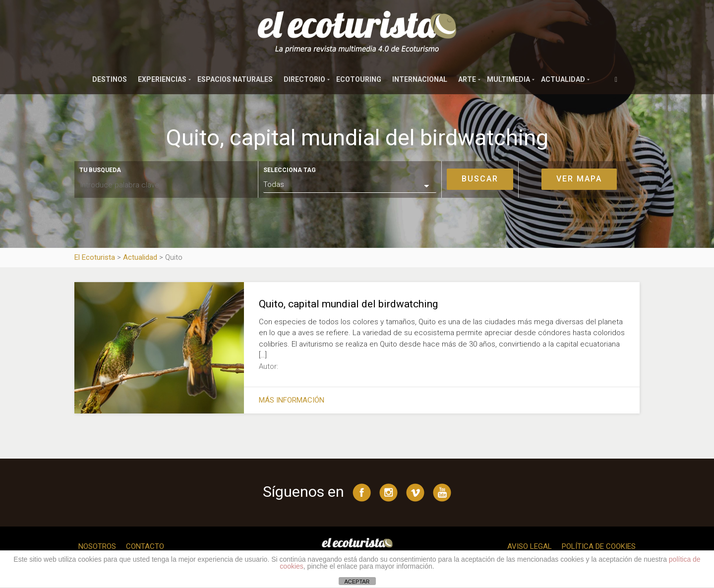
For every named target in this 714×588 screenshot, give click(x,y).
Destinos (110, 79)
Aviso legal (530, 546)
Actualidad (563, 79)
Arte (467, 79)
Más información (292, 400)
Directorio (304, 79)
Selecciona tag (290, 170)
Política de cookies (599, 546)
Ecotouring (359, 79)
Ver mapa (579, 179)
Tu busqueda (100, 170)
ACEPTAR (357, 582)
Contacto (145, 546)
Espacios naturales (235, 79)
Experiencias (162, 79)
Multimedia (508, 79)
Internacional (420, 79)
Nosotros (97, 546)
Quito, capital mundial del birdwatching (348, 304)
